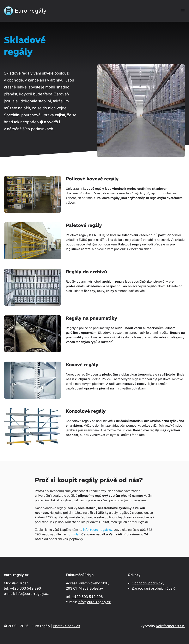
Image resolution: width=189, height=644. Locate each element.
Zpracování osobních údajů (153, 588)
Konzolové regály (86, 411)
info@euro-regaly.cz (98, 530)
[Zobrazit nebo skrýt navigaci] (183, 11)
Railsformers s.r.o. (171, 626)
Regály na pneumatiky (92, 318)
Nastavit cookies (67, 626)
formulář (74, 534)
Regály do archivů (86, 272)
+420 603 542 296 (25, 588)
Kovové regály (82, 364)
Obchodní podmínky (148, 583)
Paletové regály (84, 225)
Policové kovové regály (92, 179)
